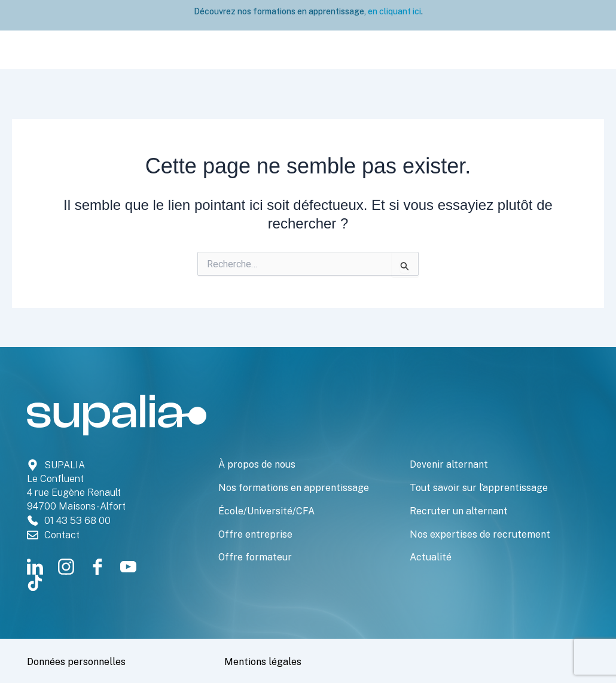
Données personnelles (90, 661)
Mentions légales (272, 661)
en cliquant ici (394, 11)
